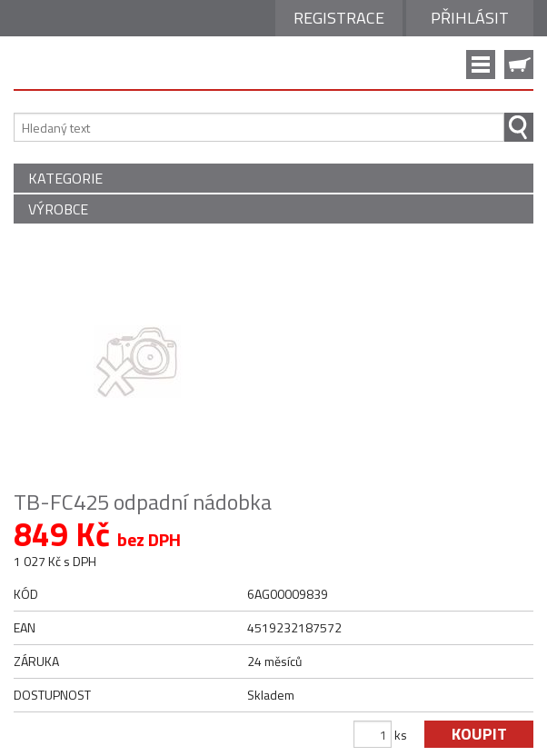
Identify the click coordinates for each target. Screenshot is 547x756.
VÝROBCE (58, 209)
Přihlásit (470, 18)
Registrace (339, 18)
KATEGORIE (65, 178)
